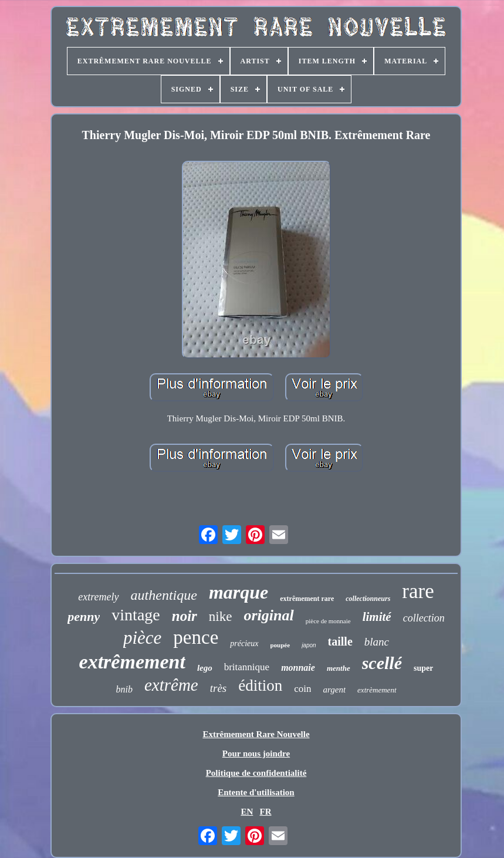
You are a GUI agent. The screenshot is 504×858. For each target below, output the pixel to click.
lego (205, 668)
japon (309, 645)
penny (84, 617)
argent (334, 690)
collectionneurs (368, 599)
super (423, 668)
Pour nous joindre (256, 754)
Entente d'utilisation (256, 792)
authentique (164, 595)
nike (221, 617)
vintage (136, 615)
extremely (98, 597)
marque (239, 592)
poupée (280, 645)
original (268, 615)
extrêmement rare (307, 599)
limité (377, 617)
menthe (339, 668)
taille (340, 641)
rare (418, 591)
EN (247, 812)
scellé (382, 663)
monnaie (298, 668)
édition (260, 685)
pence (196, 637)
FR (266, 812)
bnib (124, 689)
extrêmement (132, 662)
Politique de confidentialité (256, 773)
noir (185, 616)
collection (424, 618)
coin (302, 689)
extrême (171, 685)
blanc (377, 642)
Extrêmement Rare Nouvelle (256, 734)
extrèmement (377, 690)
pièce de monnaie (328, 621)
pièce (142, 638)
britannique (247, 667)
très (219, 688)
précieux (244, 643)
